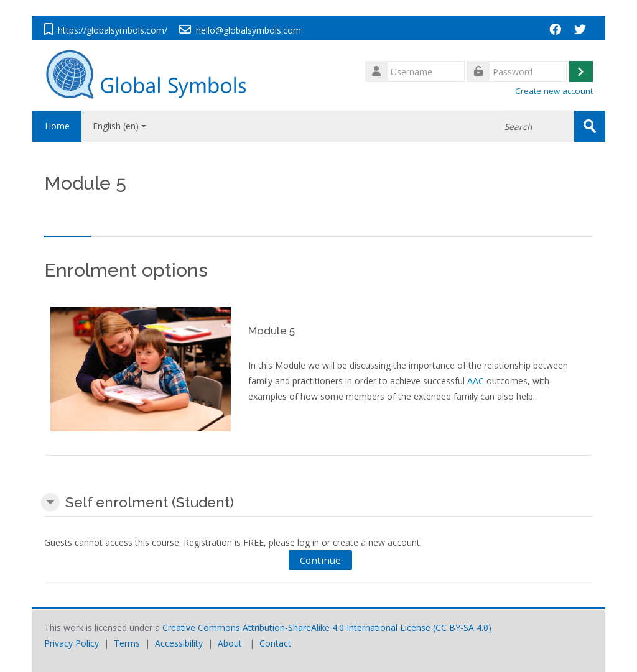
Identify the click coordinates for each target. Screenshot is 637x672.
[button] (50, 502)
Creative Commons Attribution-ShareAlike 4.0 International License (296, 627)
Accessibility (179, 642)
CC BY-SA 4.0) (463, 627)
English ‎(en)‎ (119, 126)
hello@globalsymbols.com (249, 30)
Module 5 (272, 331)
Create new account (554, 91)
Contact (275, 642)
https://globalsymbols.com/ (113, 30)
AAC (476, 380)
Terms (127, 642)
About (230, 642)
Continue (320, 559)
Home (57, 126)
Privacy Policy (72, 642)
